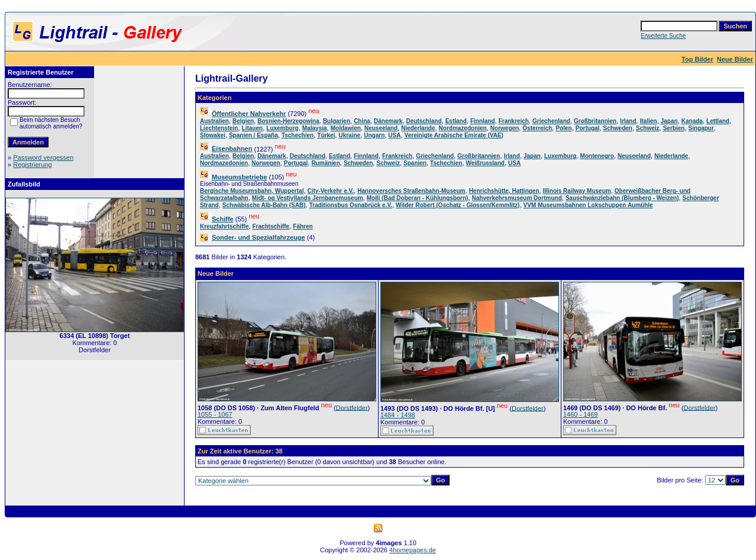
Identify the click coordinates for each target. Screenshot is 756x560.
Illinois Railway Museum (577, 191)
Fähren (303, 226)
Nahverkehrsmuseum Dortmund (517, 198)
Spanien (415, 163)
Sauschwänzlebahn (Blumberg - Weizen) (622, 198)
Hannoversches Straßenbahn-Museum (411, 191)
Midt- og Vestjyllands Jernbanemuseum (308, 198)
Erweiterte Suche (663, 36)
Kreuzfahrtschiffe (224, 226)
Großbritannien (595, 121)
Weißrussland (485, 163)
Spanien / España (253, 135)
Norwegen (505, 128)
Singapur (701, 128)
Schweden (618, 128)
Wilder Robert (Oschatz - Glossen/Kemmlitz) (458, 205)
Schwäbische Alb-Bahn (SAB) (264, 205)
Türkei (326, 135)
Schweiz (647, 128)
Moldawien (346, 128)
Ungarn (374, 135)
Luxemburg (282, 128)
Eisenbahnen (232, 149)
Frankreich (514, 121)
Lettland (718, 121)
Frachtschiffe (271, 226)
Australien (214, 121)
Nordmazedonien (463, 128)
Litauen (253, 128)
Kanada (692, 121)
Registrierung (32, 165)
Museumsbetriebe (240, 177)
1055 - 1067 (215, 414)
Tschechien (298, 135)
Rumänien (325, 163)
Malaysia (315, 128)
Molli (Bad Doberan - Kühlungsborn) (418, 198)
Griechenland (551, 121)
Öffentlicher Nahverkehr (249, 114)
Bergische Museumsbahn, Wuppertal (252, 191)
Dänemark (388, 121)
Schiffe (223, 219)
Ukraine (349, 135)
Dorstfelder (352, 407)
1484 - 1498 (398, 415)
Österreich (537, 128)
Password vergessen (43, 157)
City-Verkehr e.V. (331, 191)
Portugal (588, 128)
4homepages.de (413, 550)
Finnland (483, 121)
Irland (628, 121)
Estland (456, 121)
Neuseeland (381, 128)
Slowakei (213, 135)
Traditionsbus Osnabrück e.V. (351, 205)
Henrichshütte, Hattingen (504, 191)
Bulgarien (337, 121)
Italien (649, 121)
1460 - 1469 (581, 414)
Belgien (243, 121)
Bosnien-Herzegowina (288, 121)
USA (394, 135)
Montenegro (597, 156)
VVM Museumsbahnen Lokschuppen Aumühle (588, 205)
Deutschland (424, 121)
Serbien (674, 128)
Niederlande (418, 128)
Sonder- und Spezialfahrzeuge (259, 237)
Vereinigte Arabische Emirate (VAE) (454, 135)
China (362, 121)
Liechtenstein (219, 128)
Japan (669, 121)
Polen (563, 128)
